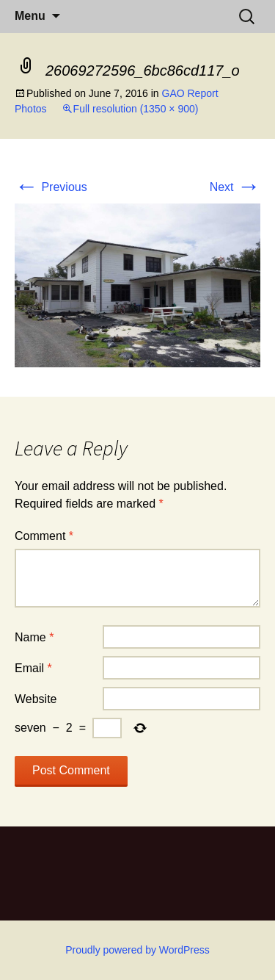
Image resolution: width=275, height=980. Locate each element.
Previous (51, 187)
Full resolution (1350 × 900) (136, 109)
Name (34, 637)
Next (235, 187)
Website (36, 699)
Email (33, 668)
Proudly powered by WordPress (137, 950)
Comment (44, 536)
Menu (30, 16)
